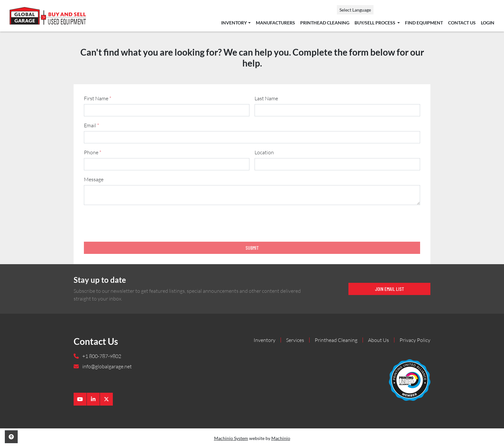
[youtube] (80, 399)
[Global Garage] (410, 379)
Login (488, 23)
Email (91, 125)
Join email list (390, 289)
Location (264, 152)
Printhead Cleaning (325, 23)
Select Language (355, 10)
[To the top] (11, 437)
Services (295, 340)
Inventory (234, 23)
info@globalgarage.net (107, 366)
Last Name (266, 98)
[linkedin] (93, 399)
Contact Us (462, 23)
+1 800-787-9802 (101, 356)
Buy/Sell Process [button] (375, 23)
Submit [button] (252, 248)
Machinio (281, 438)
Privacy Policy (415, 340)
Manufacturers (275, 23)
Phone (93, 152)
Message (94, 179)
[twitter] (106, 399)
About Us (378, 340)
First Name (98, 98)
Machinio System (231, 438)
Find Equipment (424, 23)
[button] (236, 23)
